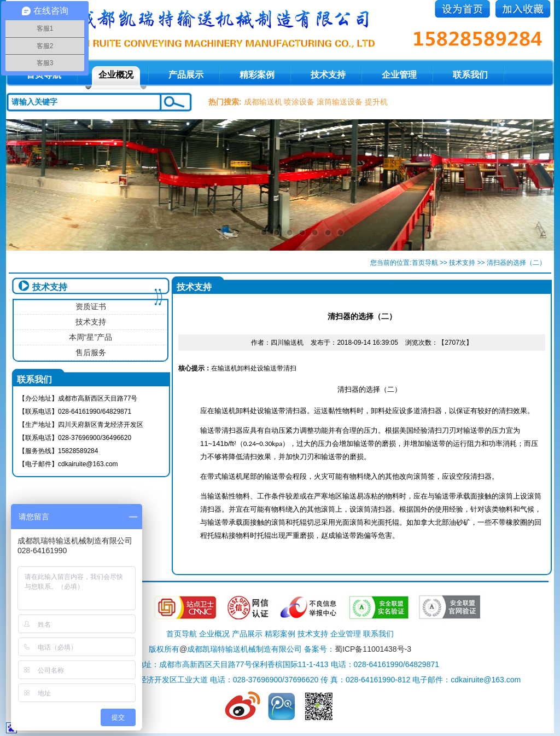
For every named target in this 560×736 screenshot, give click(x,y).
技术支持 (328, 75)
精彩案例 (257, 75)
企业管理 (399, 75)
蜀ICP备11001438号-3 (373, 649)
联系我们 (470, 75)
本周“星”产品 (91, 337)
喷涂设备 (299, 102)
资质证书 (91, 306)
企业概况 (116, 75)
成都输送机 (263, 102)
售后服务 (91, 352)
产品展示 (186, 75)
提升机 (376, 102)
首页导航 (425, 263)
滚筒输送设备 (340, 102)
